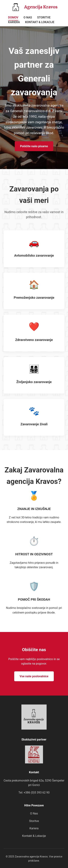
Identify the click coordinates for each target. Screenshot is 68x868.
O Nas (34, 813)
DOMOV (13, 17)
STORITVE (44, 17)
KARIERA (14, 22)
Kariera (34, 828)
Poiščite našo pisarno (34, 146)
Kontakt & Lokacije (34, 836)
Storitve (34, 821)
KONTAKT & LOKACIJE (40, 22)
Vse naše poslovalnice (34, 676)
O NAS (28, 17)
